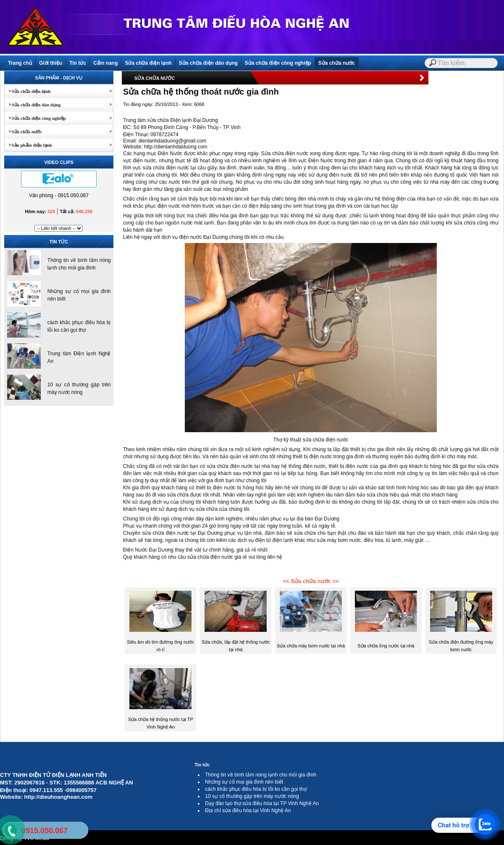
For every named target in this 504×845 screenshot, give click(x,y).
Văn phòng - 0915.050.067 (59, 195)
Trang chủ (20, 63)
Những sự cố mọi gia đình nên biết (244, 782)
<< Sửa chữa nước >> (311, 581)
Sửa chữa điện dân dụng (208, 63)
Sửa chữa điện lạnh (148, 63)
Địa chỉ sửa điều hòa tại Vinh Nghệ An (248, 811)
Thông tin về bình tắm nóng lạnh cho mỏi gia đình (261, 775)
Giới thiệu (51, 63)
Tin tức (78, 63)
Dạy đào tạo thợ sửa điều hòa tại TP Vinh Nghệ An (262, 803)
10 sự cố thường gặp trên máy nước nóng (252, 796)
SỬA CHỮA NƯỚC (155, 78)
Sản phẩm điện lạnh (28, 145)
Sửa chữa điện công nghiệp (278, 63)
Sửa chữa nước (337, 63)
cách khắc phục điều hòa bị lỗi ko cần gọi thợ (256, 789)
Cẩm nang (105, 63)
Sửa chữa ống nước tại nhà (386, 646)
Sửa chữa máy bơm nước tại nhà (311, 646)
